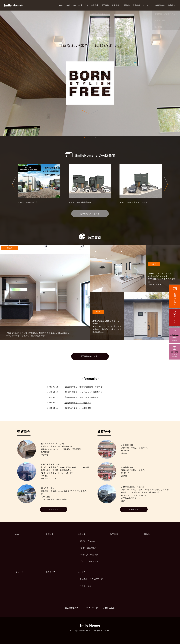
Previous (14, 184)
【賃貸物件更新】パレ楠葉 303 (78, 403)
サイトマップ (92, 608)
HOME (61, 5)
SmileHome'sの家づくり (77, 5)
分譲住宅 (116, 5)
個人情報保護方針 (73, 608)
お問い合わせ (109, 608)
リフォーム (148, 5)
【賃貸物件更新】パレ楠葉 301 (78, 408)
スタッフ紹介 (86, 586)
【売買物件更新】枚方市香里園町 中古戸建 (83, 387)
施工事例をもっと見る (90, 356)
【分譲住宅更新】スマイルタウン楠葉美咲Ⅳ (83, 392)
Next (166, 184)
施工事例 (105, 5)
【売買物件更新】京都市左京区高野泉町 (81, 397)
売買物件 (126, 5)
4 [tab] (96, 138)
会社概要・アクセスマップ (91, 579)
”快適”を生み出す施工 (89, 555)
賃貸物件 (136, 5)
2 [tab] (88, 138)
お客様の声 (160, 5)
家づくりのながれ (88, 541)
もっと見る (54, 509)
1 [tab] (84, 138)
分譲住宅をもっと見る (90, 214)
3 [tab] (92, 138)
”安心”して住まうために (90, 561)
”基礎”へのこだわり (88, 548)
